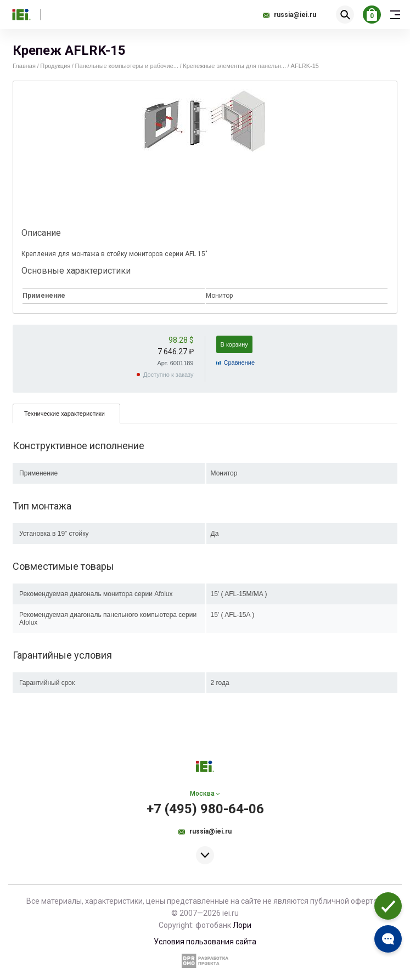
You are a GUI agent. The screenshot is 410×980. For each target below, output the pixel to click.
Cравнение (240, 362)
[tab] (66, 413)
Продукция (55, 66)
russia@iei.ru (295, 15)
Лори (242, 925)
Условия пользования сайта (205, 942)
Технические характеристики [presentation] (64, 413)
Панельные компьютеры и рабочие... (127, 66)
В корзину (234, 344)
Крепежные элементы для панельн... (234, 66)
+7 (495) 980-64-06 (205, 809)
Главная (24, 66)
